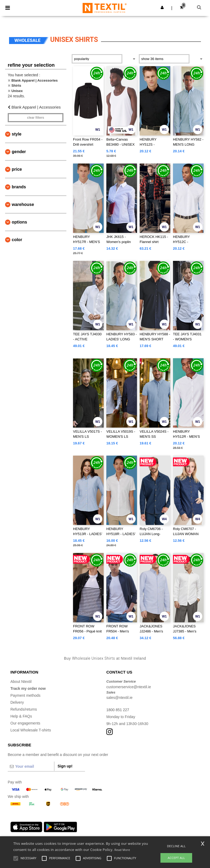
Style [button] (17, 134)
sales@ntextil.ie (119, 698)
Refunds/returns (24, 709)
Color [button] (17, 240)
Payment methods (25, 695)
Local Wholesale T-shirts (31, 730)
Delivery (17, 702)
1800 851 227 (118, 710)
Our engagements (25, 723)
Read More (122, 850)
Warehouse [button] (23, 204)
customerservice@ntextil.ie (129, 687)
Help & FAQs (21, 716)
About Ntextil (21, 682)
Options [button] (19, 222)
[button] (162, 7)
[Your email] (31, 766)
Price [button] (17, 169)
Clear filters (35, 118)
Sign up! (65, 766)
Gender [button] (19, 152)
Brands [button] (19, 187)
